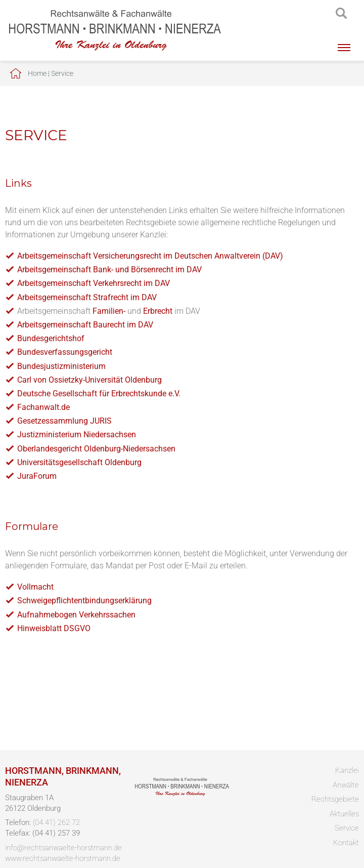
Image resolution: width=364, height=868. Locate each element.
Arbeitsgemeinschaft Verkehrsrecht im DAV (94, 283)
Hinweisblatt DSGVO (54, 628)
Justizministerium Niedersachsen (77, 435)
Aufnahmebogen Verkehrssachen (76, 615)
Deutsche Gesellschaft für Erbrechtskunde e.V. (99, 394)
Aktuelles (344, 814)
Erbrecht (158, 311)
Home (37, 73)
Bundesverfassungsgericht (65, 352)
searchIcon (341, 14)
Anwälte (346, 785)
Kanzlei (347, 770)
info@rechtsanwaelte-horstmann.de (63, 848)
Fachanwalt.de (43, 407)
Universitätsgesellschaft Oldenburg (79, 462)
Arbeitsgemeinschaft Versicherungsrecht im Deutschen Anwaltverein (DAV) (150, 256)
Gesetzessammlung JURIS (64, 421)
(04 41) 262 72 (56, 822)
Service (62, 73)
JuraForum (37, 476)
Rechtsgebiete (335, 799)
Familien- (109, 311)
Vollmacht (35, 587)
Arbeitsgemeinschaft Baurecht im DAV (85, 325)
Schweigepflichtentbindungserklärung (84, 601)
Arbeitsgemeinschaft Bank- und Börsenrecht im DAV (109, 270)
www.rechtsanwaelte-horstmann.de (63, 858)
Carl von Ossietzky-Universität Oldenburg (89, 380)
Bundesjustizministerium (61, 366)
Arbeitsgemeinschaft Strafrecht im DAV (87, 297)
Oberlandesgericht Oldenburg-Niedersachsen (96, 449)
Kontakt (346, 843)
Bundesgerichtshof (51, 338)
